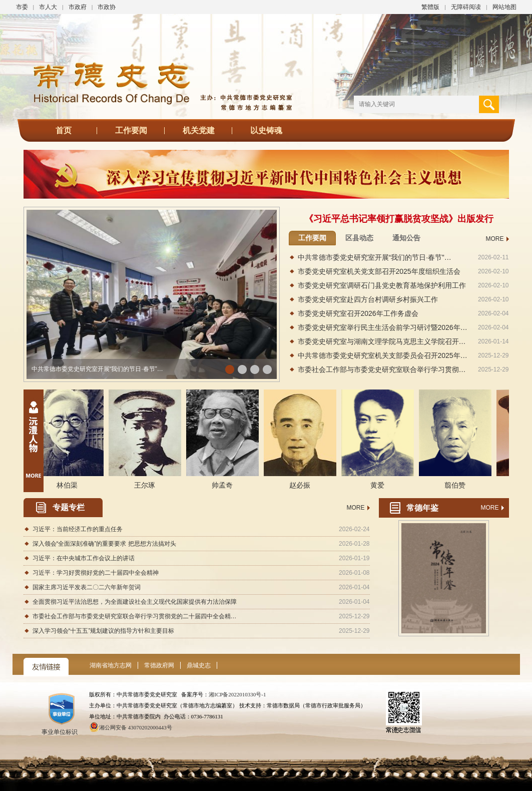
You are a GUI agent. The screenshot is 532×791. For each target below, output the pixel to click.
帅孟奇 (225, 485)
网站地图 (504, 7)
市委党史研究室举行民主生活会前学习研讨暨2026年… (383, 327)
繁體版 (430, 7)
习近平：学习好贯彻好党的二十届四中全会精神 (96, 573)
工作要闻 (131, 130)
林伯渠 (70, 485)
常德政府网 (159, 665)
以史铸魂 (266, 130)
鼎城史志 (199, 665)
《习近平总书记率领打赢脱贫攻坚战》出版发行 (399, 219)
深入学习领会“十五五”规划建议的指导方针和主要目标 (104, 631)
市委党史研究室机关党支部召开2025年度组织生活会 (379, 271)
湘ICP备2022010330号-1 (237, 694)
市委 (22, 7)
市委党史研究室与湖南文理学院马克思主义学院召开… (382, 341)
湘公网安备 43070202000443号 (136, 727)
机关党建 (199, 130)
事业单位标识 (62, 729)
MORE (495, 239)
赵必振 (302, 485)
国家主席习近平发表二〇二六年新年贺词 (87, 587)
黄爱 (380, 485)
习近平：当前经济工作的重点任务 (78, 529)
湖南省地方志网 (111, 665)
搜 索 (489, 104)
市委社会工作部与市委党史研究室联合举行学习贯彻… (382, 369)
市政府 (78, 7)
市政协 (107, 7)
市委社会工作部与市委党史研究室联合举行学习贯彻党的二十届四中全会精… (135, 616)
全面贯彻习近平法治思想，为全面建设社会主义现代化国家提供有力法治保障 (135, 602)
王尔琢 (147, 485)
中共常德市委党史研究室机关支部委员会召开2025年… (383, 355)
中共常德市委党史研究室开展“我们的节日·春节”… (97, 369)
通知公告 (406, 238)
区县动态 (359, 238)
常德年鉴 (422, 508)
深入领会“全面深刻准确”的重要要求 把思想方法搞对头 (104, 544)
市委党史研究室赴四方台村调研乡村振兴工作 (368, 299)
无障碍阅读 (466, 7)
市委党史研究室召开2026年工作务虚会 (358, 313)
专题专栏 (69, 507)
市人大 (48, 7)
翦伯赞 (457, 485)
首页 (64, 130)
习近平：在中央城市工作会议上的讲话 (84, 558)
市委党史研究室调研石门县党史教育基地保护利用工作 (382, 285)
